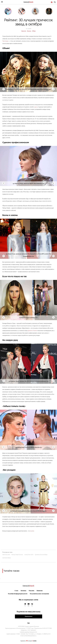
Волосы (29, 31)
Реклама (31, 591)
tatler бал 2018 (6, 555)
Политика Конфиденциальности (18, 594)
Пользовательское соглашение (39, 594)
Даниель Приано (33, 331)
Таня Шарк (5, 41)
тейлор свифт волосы (17, 555)
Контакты (23, 591)
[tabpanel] (29, 72)
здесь (36, 107)
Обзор (34, 31)
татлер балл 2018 (29, 555)
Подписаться (29, 616)
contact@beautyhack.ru (30, 636)
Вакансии (40, 591)
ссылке (32, 531)
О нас (16, 591)
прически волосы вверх (41, 555)
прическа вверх (7, 558)
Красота (24, 31)
